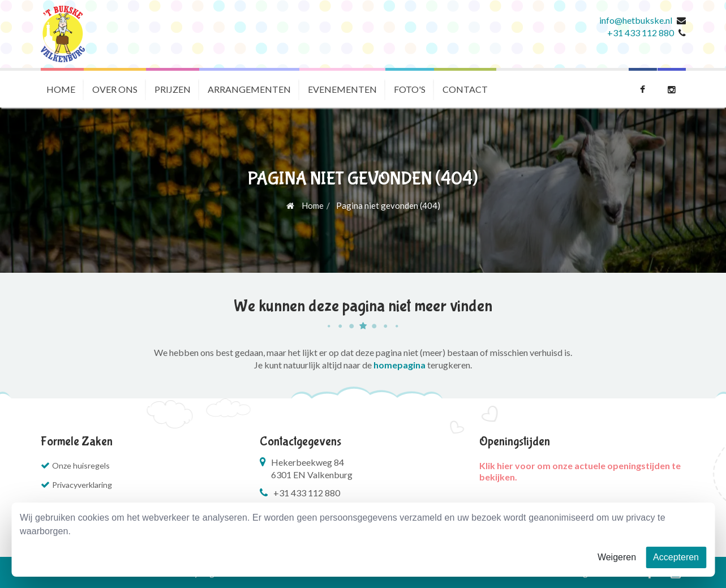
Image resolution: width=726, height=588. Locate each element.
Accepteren (676, 557)
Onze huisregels (81, 465)
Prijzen (173, 89)
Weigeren (617, 557)
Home (61, 89)
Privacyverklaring (82, 485)
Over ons (115, 89)
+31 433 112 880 (641, 33)
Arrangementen (249, 89)
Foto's (410, 89)
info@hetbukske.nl (636, 20)
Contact (465, 89)
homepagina (399, 365)
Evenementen (342, 89)
